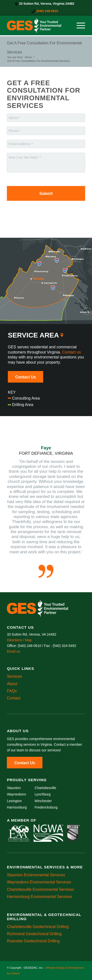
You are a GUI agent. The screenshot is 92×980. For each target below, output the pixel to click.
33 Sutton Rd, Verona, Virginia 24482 (46, 4)
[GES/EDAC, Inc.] (38, 25)
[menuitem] (45, 4)
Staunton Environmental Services (36, 875)
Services (14, 676)
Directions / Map (19, 640)
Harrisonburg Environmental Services (39, 897)
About (12, 684)
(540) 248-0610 (47, 11)
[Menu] (78, 25)
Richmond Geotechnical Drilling (34, 934)
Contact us (71, 352)
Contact (14, 698)
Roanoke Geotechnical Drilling (33, 941)
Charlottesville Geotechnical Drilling (38, 927)
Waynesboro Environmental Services (39, 882)
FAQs (12, 691)
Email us (13, 651)
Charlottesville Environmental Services (40, 889)
